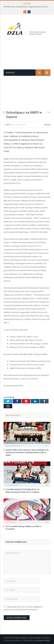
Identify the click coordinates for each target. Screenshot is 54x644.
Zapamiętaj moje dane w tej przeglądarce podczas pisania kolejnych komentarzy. (23, 608)
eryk (8, 125)
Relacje (47, 125)
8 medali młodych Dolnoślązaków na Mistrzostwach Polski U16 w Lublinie (22, 491)
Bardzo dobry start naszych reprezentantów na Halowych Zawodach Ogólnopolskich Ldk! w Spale (27, 452)
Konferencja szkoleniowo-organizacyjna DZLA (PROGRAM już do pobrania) (28, 7)
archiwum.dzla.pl (43, 640)
